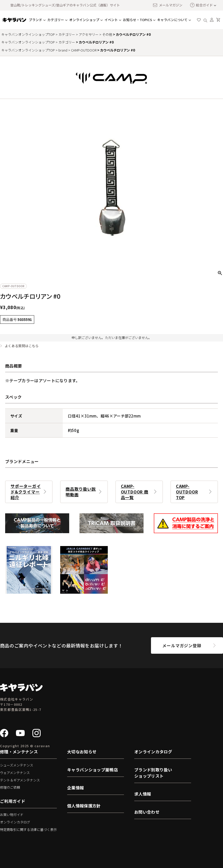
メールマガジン (167, 5)
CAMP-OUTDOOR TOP (187, 492)
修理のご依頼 (10, 787)
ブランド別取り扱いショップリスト (153, 773)
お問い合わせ (147, 812)
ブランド (35, 20)
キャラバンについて (172, 20)
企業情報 (75, 788)
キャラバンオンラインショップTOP (28, 34)
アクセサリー (89, 34)
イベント (111, 20)
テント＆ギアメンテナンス (20, 780)
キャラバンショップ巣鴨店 (92, 770)
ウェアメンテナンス (15, 773)
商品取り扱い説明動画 (81, 492)
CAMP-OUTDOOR (84, 50)
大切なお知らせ (82, 752)
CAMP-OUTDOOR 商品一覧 (135, 492)
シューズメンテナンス (17, 765)
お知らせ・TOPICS (137, 20)
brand (63, 50)
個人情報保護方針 (84, 806)
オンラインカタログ (15, 822)
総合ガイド (201, 5)
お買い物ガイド (12, 815)
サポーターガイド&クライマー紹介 (26, 492)
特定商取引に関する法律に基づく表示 (28, 829)
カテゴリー (56, 20)
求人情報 (143, 794)
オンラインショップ (84, 20)
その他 (107, 34)
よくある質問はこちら (22, 346)
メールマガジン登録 (182, 645)
